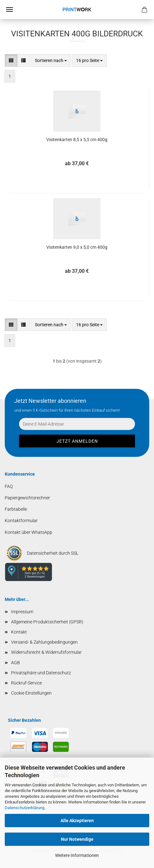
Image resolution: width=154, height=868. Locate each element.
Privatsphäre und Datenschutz (41, 673)
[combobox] (51, 60)
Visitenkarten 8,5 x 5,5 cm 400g (77, 140)
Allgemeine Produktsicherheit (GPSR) (47, 622)
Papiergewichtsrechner (27, 498)
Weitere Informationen (77, 855)
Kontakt (19, 632)
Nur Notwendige (77, 839)
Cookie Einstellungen (31, 693)
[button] (11, 60)
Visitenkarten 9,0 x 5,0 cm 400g (77, 247)
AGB (16, 663)
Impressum (22, 612)
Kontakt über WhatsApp (29, 532)
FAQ (9, 486)
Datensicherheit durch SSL (53, 553)
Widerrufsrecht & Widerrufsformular (46, 652)
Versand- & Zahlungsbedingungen (44, 642)
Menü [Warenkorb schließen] (10, 9)
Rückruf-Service (26, 683)
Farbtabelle (16, 509)
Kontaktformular (21, 521)
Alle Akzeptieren (77, 821)
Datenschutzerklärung (25, 808)
